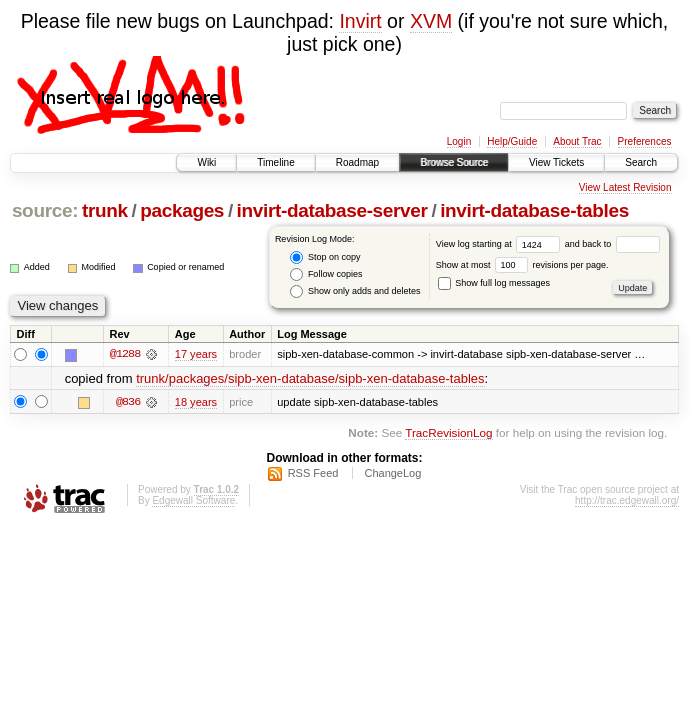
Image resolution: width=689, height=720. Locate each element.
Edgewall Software (193, 500)
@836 (128, 402)
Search (641, 162)
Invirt (360, 21)
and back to (612, 244)
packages (182, 210)
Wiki (206, 162)
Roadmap (357, 162)
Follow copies (326, 274)
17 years (196, 354)
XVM (431, 21)
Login (459, 141)
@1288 (125, 354)
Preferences (645, 141)
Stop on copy (325, 257)
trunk (105, 210)
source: (45, 210)
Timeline (275, 162)
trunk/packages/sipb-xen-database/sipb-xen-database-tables (310, 378)
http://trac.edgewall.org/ (627, 500)
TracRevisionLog (448, 432)
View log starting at (500, 244)
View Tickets (556, 162)
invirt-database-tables (534, 210)
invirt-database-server (332, 210)
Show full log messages (494, 283)
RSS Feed (313, 473)
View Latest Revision (625, 187)
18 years (196, 402)
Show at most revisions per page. (522, 265)
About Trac (577, 141)
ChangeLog (392, 473)
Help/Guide (512, 141)
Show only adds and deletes (355, 291)
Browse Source (454, 162)
